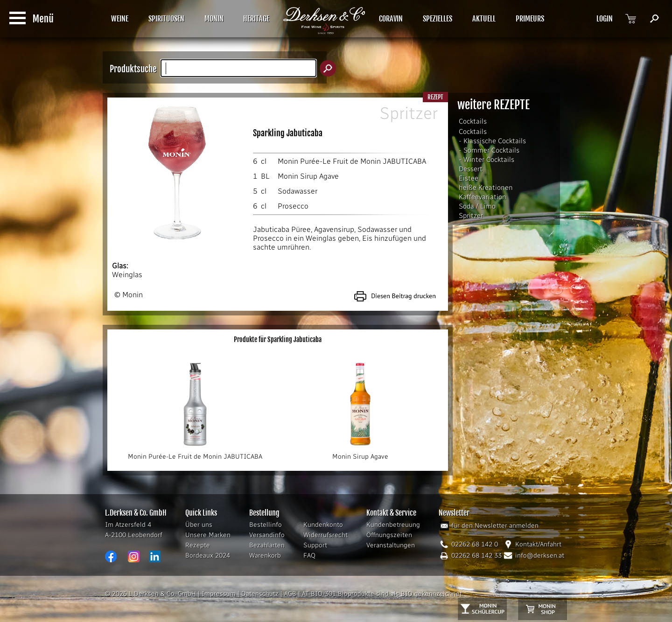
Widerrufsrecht (325, 535)
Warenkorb (265, 556)
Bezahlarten (267, 545)
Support (315, 545)
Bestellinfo (266, 525)
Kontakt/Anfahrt (538, 544)
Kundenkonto (323, 525)
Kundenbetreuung (393, 525)
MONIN (214, 19)
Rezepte (198, 545)
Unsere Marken (208, 535)
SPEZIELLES (437, 19)
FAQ (309, 556)
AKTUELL (484, 19)
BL (265, 176)
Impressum (219, 594)
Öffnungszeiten (389, 535)
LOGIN (605, 19)
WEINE (120, 19)
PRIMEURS (530, 19)
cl (264, 161)
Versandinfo (267, 535)
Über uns (199, 525)
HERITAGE (256, 19)
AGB (290, 594)
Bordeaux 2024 (208, 556)
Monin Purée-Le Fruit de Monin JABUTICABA (352, 161)
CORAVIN (391, 19)
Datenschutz (260, 594)
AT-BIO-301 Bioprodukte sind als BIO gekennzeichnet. (383, 594)
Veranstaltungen (391, 545)
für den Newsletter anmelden (495, 526)
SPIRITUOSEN (166, 19)
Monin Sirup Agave (308, 176)
